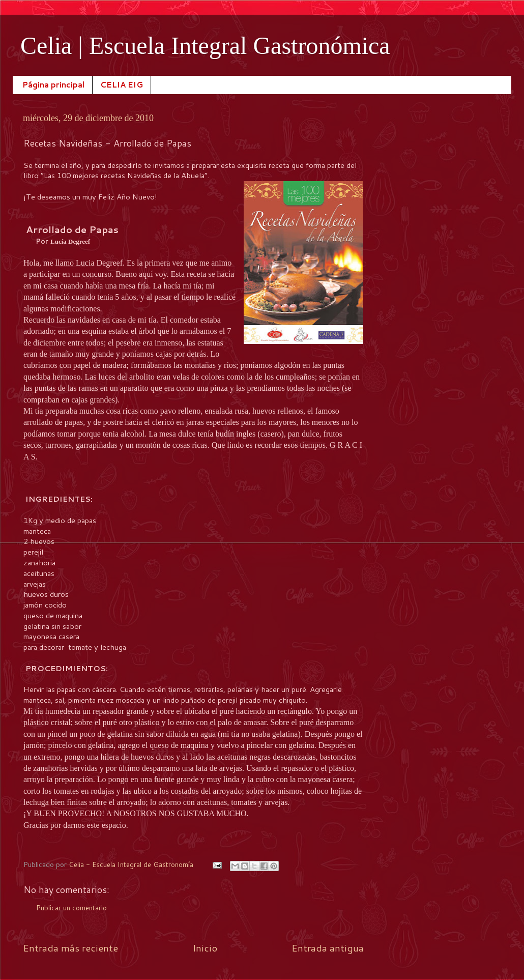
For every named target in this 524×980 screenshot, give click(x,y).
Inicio (205, 948)
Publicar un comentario (71, 907)
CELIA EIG (122, 85)
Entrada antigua (328, 948)
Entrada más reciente (70, 948)
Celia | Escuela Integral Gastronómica (205, 46)
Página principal (53, 85)
